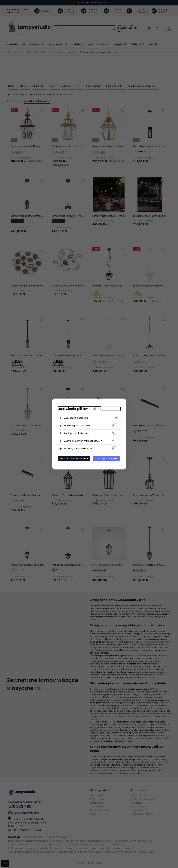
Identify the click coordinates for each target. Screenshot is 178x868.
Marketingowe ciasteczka (78, 426)
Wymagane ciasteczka (76, 418)
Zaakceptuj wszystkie (107, 459)
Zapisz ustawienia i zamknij (74, 459)
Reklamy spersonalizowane (78, 449)
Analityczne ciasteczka (76, 433)
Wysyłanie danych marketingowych (83, 441)
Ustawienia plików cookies (79, 409)
